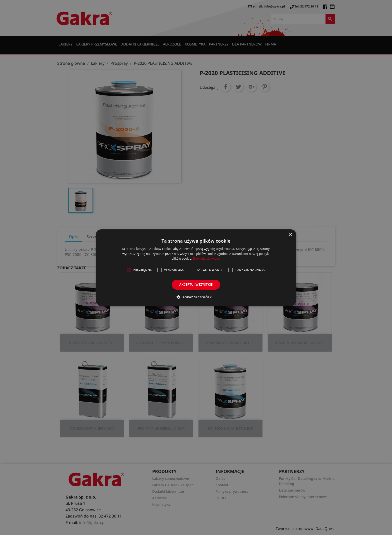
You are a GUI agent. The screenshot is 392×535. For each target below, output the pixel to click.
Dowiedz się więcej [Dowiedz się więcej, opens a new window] (207, 259)
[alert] (196, 267)
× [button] (290, 235)
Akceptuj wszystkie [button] (196, 284)
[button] (196, 297)
